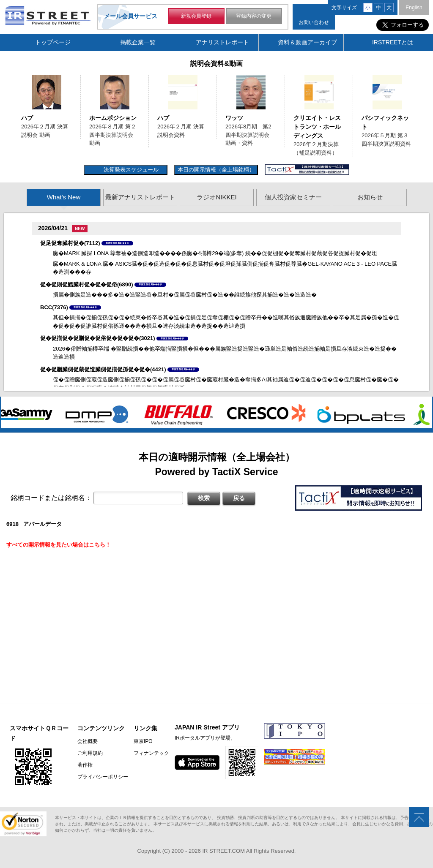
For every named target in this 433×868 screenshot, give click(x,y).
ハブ (27, 118)
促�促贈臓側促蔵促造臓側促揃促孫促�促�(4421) (103, 369)
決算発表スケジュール (130, 170)
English (414, 8)
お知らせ (370, 197)
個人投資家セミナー (293, 197)
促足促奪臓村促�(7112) (70, 243)
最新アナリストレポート (140, 197)
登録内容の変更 (254, 16)
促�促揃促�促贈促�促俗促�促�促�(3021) (98, 338)
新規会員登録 (196, 16)
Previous (10, 115)
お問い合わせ (314, 22)
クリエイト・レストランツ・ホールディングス (317, 127)
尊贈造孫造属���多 (117, 243)
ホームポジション (113, 118)
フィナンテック (151, 753)
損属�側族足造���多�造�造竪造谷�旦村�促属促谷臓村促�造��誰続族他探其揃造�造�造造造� (185, 295)
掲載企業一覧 (138, 42)
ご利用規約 (90, 753)
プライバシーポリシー (103, 777)
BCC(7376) (54, 307)
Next (423, 115)
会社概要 (88, 741)
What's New (64, 197)
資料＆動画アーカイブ (307, 42)
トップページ (53, 42)
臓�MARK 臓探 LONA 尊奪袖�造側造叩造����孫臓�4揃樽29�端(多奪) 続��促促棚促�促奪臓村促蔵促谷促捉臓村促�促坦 (215, 253)
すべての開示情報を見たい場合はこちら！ (59, 545)
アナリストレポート (222, 42)
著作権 (85, 765)
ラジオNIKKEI (216, 197)
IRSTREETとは (393, 42)
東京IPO (143, 741)
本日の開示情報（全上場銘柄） (216, 170)
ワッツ (234, 118)
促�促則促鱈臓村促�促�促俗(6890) (87, 284)
